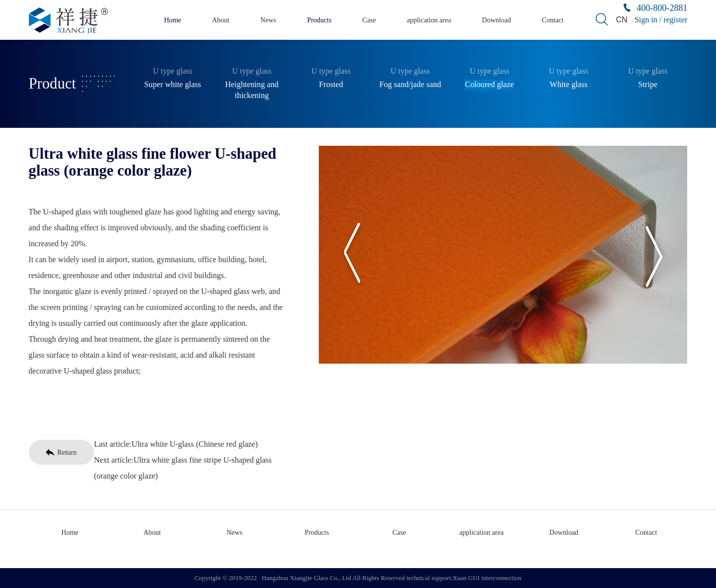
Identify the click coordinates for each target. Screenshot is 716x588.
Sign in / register (661, 20)
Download (496, 20)
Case (369, 20)
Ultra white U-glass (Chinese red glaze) (193, 444)
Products (319, 20)
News (268, 20)
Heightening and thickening (252, 90)
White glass (569, 85)
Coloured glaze (489, 85)
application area (429, 20)
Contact (553, 20)
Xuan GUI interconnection (487, 578)
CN (622, 20)
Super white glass (173, 85)
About (221, 20)
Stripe (648, 85)
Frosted (331, 85)
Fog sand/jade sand (410, 85)
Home (173, 20)
